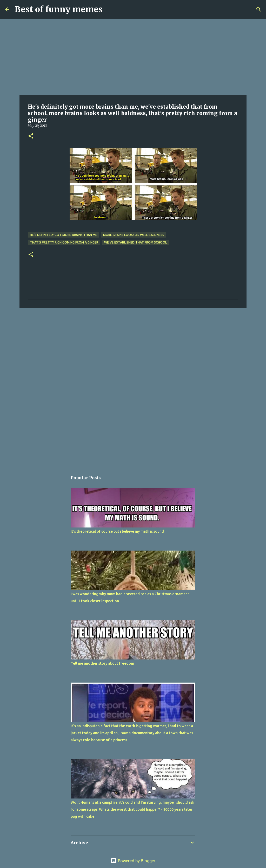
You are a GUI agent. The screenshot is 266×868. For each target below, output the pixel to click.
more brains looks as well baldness (134, 235)
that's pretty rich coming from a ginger (64, 242)
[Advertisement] (133, 57)
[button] (31, 136)
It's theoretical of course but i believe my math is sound (117, 531)
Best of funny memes (59, 9)
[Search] (259, 9)
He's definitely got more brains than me (64, 235)
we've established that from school (135, 242)
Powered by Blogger (133, 861)
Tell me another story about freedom (102, 663)
